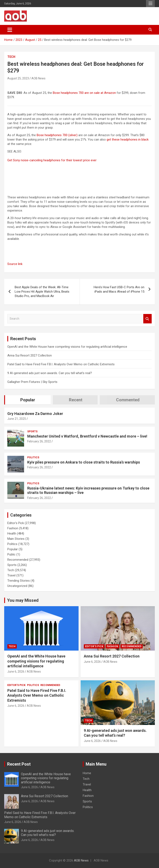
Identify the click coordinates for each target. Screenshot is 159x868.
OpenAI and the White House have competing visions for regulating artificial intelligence (67, 347)
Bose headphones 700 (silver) (57, 135)
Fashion (13, 528)
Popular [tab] (28, 400)
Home (87, 773)
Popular (13, 549)
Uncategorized (17, 586)
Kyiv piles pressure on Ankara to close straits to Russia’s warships (84, 462)
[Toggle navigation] (10, 30)
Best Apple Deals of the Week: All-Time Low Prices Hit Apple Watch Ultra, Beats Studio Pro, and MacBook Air (42, 292)
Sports (32, 431)
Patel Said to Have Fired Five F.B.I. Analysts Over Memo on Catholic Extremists (61, 364)
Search (147, 319)
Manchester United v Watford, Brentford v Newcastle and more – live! (87, 436)
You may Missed (23, 600)
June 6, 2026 (16, 672)
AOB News (38, 78)
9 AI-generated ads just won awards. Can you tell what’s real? (50, 373)
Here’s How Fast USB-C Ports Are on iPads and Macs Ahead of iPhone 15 (119, 289)
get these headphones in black (128, 139)
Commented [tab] (128, 400)
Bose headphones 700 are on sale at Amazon (84, 93)
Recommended (18, 560)
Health (12, 533)
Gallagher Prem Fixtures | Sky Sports (32, 382)
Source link (15, 264)
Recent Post (19, 764)
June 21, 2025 (17, 419)
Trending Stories (19, 581)
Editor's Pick (16, 523)
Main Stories (16, 539)
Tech (11, 57)
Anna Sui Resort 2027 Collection (30, 355)
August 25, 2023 (18, 78)
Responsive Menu (150, 4)
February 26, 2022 (39, 441)
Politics (33, 457)
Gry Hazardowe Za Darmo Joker (35, 414)
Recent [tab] (76, 400)
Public (11, 554)
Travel (11, 575)
